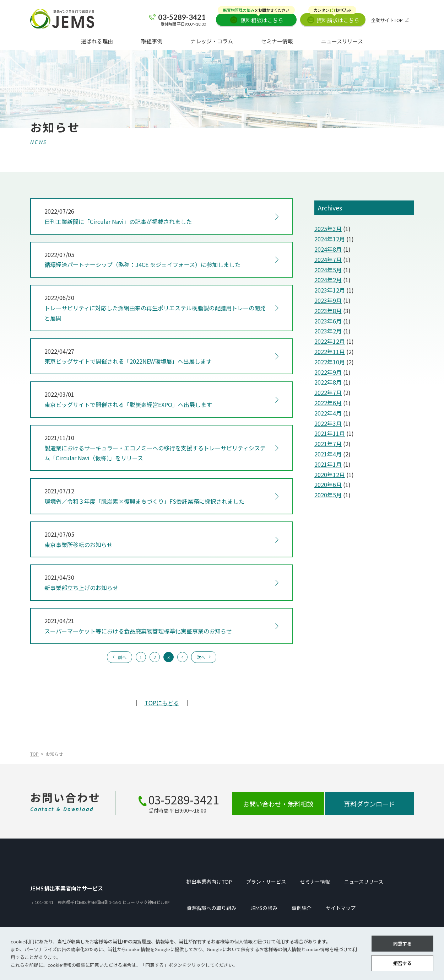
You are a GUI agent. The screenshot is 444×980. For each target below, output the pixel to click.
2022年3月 (328, 423)
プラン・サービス (266, 882)
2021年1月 (328, 464)
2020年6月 (328, 484)
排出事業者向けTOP (209, 882)
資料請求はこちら (334, 18)
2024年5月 (328, 270)
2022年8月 (328, 382)
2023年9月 (328, 300)
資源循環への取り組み (211, 908)
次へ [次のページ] (201, 657)
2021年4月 (328, 454)
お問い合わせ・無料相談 (278, 804)
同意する (402, 944)
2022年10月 (330, 362)
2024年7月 (328, 259)
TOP (34, 754)
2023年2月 (328, 331)
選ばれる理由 (97, 41)
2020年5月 (328, 495)
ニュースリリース (342, 41)
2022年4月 (328, 413)
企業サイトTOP (387, 20)
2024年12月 (330, 239)
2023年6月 (328, 321)
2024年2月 (328, 280)
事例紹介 (302, 908)
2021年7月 (328, 444)
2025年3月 (328, 229)
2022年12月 (330, 341)
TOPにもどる (162, 703)
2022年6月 (328, 403)
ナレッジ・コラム (212, 41)
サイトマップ (341, 908)
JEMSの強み (264, 908)
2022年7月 (328, 392)
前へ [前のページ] (122, 657)
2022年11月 (330, 352)
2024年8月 (328, 249)
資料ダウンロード (369, 804)
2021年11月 (330, 433)
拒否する (402, 963)
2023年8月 (328, 311)
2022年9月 (328, 372)
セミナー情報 (277, 41)
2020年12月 (330, 475)
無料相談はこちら (256, 18)
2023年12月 (330, 290)
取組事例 (152, 41)
